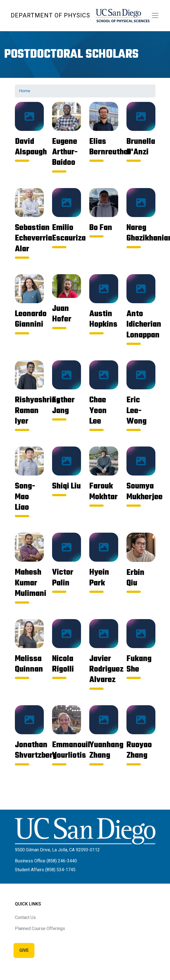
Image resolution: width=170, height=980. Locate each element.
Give (24, 950)
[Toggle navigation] (155, 15)
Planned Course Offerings (40, 929)
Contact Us (25, 917)
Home (25, 91)
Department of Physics (50, 15)
